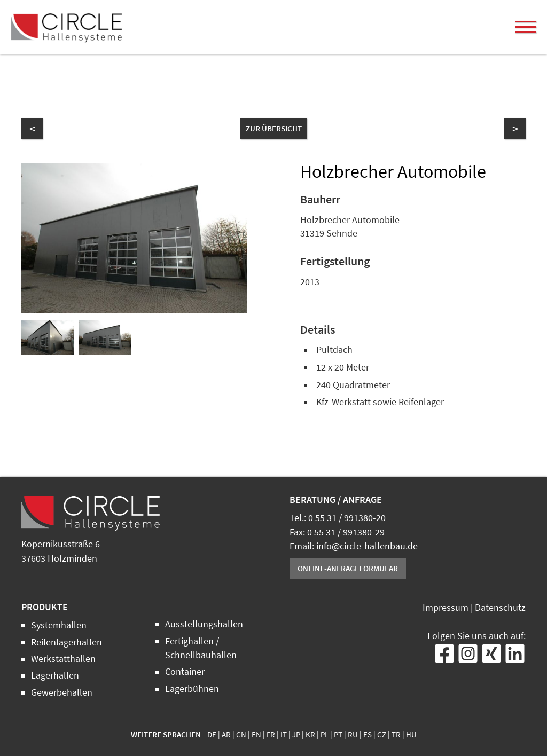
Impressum (446, 608)
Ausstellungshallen (204, 624)
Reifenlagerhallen (67, 642)
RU (353, 735)
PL (325, 735)
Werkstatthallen (63, 659)
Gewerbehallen (62, 692)
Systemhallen (59, 625)
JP (296, 735)
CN (241, 735)
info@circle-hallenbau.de (367, 546)
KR (310, 735)
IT (284, 735)
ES (368, 735)
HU (411, 735)
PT (338, 735)
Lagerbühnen (192, 689)
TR (396, 735)
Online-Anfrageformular (348, 568)
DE (212, 735)
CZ (382, 735)
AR (226, 735)
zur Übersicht (274, 128)
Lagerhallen (55, 675)
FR (271, 735)
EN (256, 735)
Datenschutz (500, 608)
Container (185, 672)
